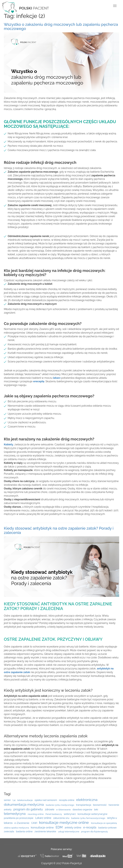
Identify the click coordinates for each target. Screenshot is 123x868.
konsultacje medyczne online (64, 822)
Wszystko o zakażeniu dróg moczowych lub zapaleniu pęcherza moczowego (61, 27)
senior (8, 800)
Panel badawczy (54, 814)
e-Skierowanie (64, 810)
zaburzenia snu (61, 818)
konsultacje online (43, 827)
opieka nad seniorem (46, 800)
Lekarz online (44, 818)
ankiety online (73, 828)
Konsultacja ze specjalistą (104, 823)
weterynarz (70, 814)
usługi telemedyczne (69, 831)
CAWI (35, 823)
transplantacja (84, 805)
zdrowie (50, 809)
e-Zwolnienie (22, 823)
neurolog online (36, 814)
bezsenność (100, 805)
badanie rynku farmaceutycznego (88, 818)
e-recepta (90, 827)
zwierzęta (9, 831)
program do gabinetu (29, 809)
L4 (14, 800)
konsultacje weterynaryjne (93, 814)
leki (96, 810)
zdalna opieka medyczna (17, 828)
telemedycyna (15, 814)
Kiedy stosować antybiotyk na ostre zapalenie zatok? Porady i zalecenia (59, 530)
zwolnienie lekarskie (46, 831)
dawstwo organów (83, 809)
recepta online (67, 800)
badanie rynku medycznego (60, 805)
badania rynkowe (107, 828)
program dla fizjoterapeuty (94, 831)
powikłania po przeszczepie (19, 818)
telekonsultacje (25, 800)
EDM (60, 827)
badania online (25, 831)
